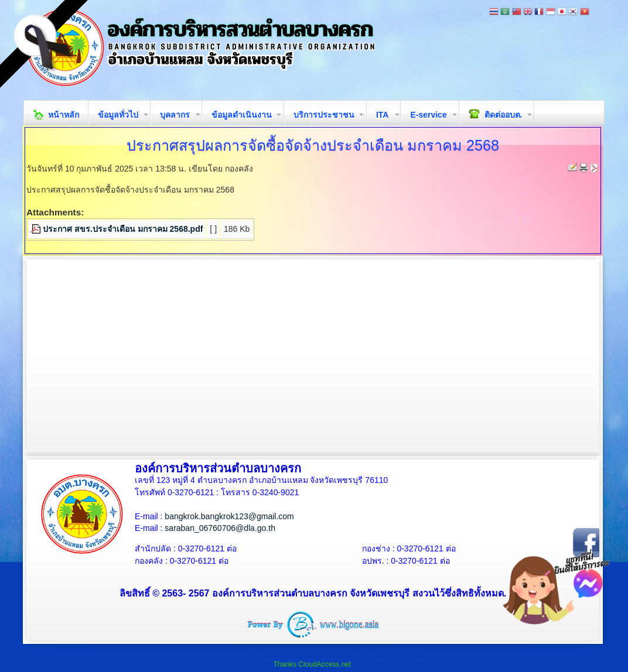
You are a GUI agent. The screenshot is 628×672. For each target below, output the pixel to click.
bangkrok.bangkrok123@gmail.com (229, 516)
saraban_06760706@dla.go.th (220, 528)
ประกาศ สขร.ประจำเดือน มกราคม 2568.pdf (123, 229)
